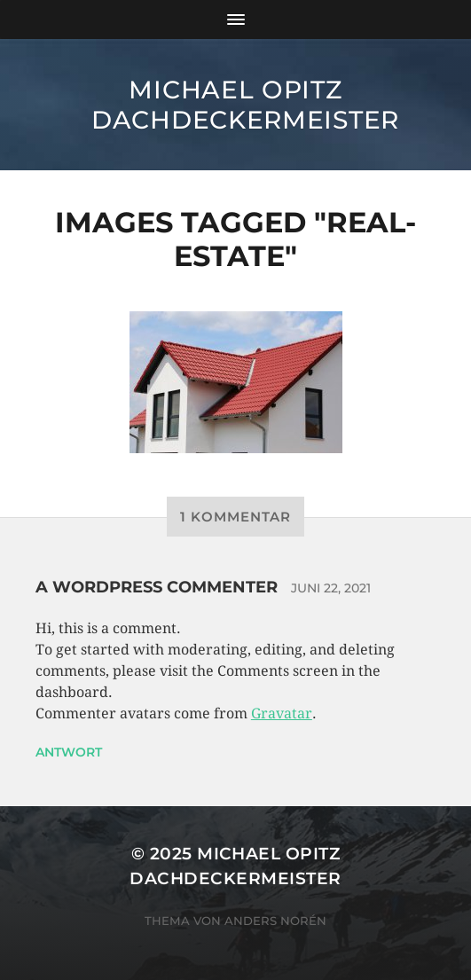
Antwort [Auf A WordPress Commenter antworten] (69, 752)
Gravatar (282, 713)
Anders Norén (275, 921)
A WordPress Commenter (157, 587)
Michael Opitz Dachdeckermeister (245, 105)
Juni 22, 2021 (331, 588)
